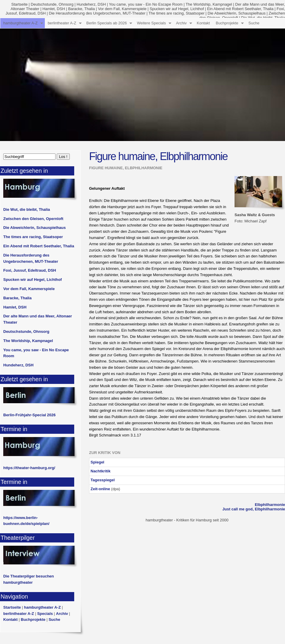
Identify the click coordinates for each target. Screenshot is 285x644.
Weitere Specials (151, 23)
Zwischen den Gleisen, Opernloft (33, 219)
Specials (45, 614)
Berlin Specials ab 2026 (107, 23)
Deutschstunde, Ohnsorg (52, 4)
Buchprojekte (227, 23)
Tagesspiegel (103, 480)
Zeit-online (100, 489)
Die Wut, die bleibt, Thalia (27, 209)
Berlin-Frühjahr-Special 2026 (29, 415)
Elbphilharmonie (270, 505)
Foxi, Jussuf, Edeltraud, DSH (30, 270)
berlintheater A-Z (62, 23)
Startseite (19, 4)
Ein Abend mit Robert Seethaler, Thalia (240, 9)
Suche (254, 23)
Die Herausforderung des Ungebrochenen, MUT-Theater (97, 13)
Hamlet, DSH (54, 9)
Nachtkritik (100, 471)
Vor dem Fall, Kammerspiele (122, 9)
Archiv (181, 23)
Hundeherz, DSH (91, 4)
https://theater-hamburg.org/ (29, 468)
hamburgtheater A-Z (20, 23)
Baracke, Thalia (81, 9)
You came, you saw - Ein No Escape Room (146, 4)
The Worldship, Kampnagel (209, 4)
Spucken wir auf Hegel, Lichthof (177, 9)
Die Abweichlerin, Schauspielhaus (236, 13)
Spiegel (97, 462)
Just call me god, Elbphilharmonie (254, 509)
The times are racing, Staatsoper (176, 13)
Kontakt (203, 23)
